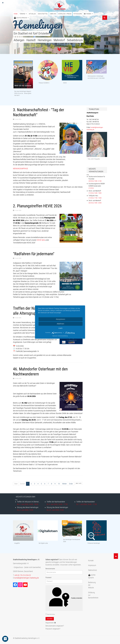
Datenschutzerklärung (63, 336)
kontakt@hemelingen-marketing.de (27, 578)
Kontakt (91, 561)
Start (16, 484)
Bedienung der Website (92, 585)
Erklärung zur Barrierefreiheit (93, 595)
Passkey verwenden (64, 598)
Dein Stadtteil (43, 14)
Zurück (22, 484)
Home (16, 14)
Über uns (53, 14)
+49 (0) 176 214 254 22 (23, 575)
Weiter (64, 484)
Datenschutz (93, 570)
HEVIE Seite (41, 240)
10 (59, 484)
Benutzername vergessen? (55, 626)
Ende (71, 484)
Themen (88, 14)
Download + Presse (65, 14)
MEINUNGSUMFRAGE (21, 169)
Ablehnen (61, 324)
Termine (23, 14)
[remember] (46, 614)
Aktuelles (32, 14)
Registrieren (51, 623)
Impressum (92, 565)
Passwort (48, 578)
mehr (61, 328)
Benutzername (50, 569)
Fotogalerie (78, 14)
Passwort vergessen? (53, 629)
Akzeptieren (60, 319)
